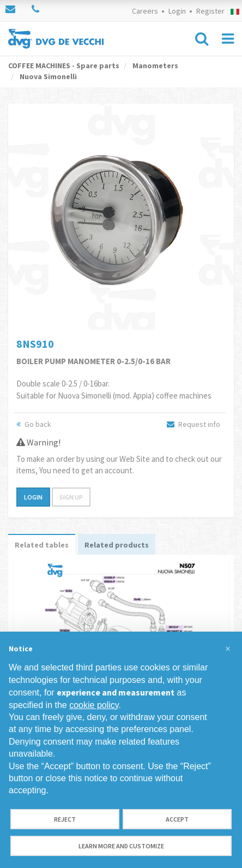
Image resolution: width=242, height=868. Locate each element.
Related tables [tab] (42, 545)
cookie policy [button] (94, 705)
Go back (34, 424)
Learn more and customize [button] (121, 846)
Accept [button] (177, 819)
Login (177, 11)
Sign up (71, 497)
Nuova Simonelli (47, 76)
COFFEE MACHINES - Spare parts (64, 66)
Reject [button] (65, 819)
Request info (193, 424)
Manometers (155, 66)
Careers (145, 11)
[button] (228, 649)
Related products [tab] (117, 545)
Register (210, 11)
